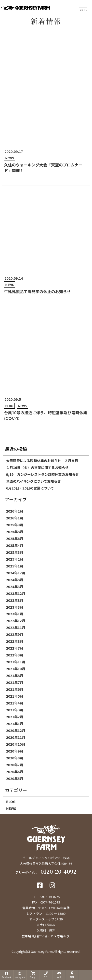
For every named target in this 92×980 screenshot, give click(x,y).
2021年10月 (16, 669)
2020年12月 (16, 730)
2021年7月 (15, 682)
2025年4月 (15, 545)
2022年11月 (16, 628)
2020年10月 (16, 744)
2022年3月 (15, 655)
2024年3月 (15, 587)
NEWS (9, 158)
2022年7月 (15, 648)
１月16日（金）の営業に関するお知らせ (37, 467)
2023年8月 (15, 600)
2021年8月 (15, 676)
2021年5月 (15, 696)
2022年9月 (15, 634)
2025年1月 (15, 566)
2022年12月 (16, 621)
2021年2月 (15, 717)
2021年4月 (15, 703)
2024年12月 (16, 573)
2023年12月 (16, 593)
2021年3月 (15, 710)
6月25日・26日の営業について (30, 488)
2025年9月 (15, 525)
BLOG (9, 406)
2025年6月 (15, 539)
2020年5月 (15, 779)
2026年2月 (15, 511)
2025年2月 (15, 559)
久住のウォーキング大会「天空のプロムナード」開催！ (43, 168)
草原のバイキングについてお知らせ (33, 481)
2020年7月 (15, 765)
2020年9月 (15, 751)
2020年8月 (15, 758)
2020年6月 (15, 772)
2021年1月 (15, 724)
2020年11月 (16, 737)
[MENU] (83, 7)
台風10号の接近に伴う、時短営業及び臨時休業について (46, 415)
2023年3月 (15, 607)
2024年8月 (15, 580)
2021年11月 (16, 662)
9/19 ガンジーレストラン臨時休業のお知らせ (42, 474)
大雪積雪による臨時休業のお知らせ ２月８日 (42, 461)
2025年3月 (15, 552)
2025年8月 (15, 532)
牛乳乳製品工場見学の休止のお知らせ (37, 291)
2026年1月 (15, 518)
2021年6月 (15, 689)
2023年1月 (15, 614)
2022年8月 (15, 641)
